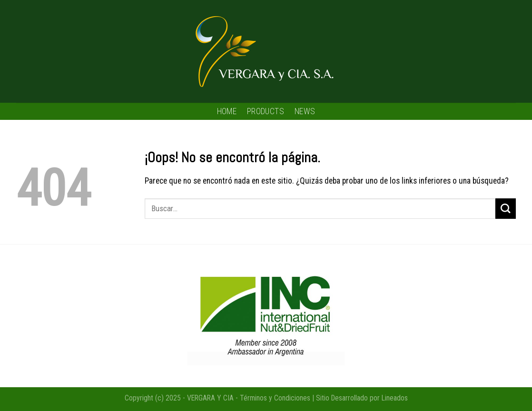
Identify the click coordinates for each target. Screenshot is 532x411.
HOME (227, 111)
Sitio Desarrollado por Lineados (362, 398)
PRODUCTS (266, 111)
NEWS (305, 111)
